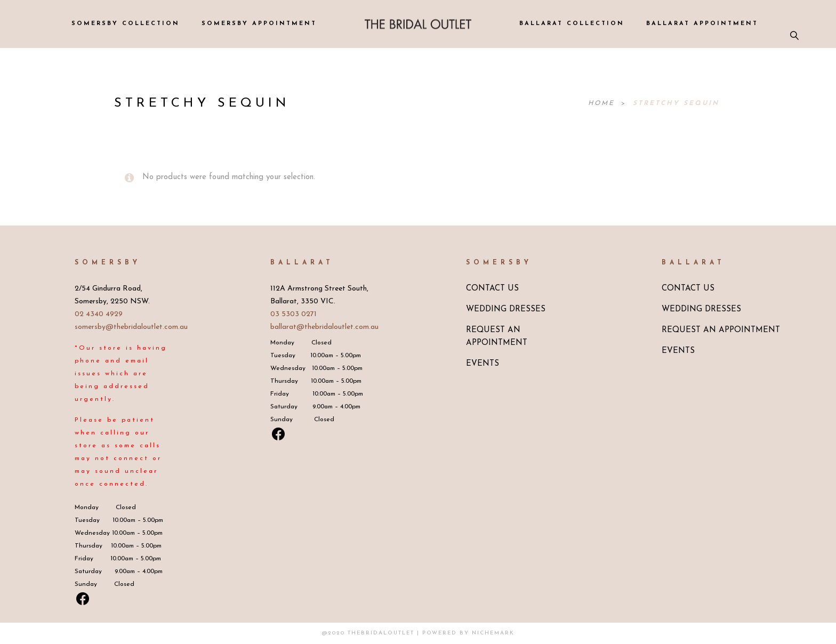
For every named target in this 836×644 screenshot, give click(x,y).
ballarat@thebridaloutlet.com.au (324, 327)
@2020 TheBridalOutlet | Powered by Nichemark (418, 633)
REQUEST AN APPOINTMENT (721, 330)
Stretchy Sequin (676, 103)
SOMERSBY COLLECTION (126, 24)
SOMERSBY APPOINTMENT (259, 24)
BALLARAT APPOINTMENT (702, 24)
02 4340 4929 (99, 314)
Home (603, 103)
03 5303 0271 (294, 314)
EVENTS (483, 364)
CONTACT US (492, 289)
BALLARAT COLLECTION (572, 24)
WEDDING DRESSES (506, 309)
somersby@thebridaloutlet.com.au (131, 327)
